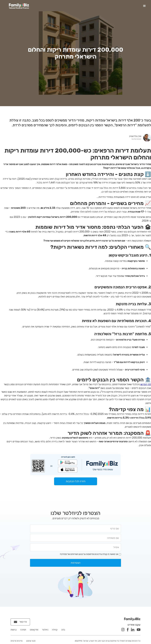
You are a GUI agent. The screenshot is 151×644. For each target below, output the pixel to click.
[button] (144, 6)
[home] (19, 6)
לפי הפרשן (145, 384)
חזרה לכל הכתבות (76, 481)
